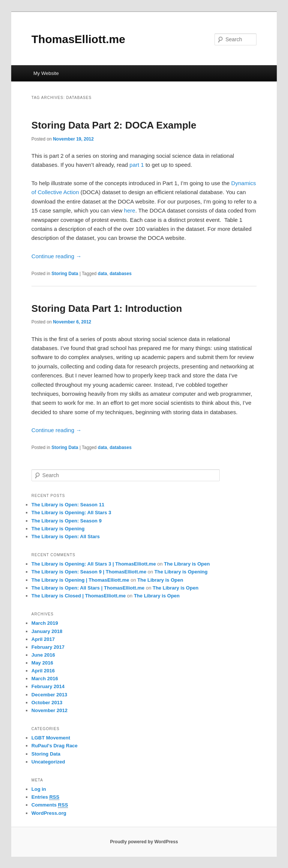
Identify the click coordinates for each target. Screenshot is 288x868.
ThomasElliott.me (78, 39)
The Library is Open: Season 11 (68, 505)
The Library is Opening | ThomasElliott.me (80, 580)
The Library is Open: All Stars (66, 537)
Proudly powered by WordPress (144, 842)
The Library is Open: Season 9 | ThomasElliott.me (89, 572)
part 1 (136, 165)
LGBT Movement (51, 738)
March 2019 (45, 623)
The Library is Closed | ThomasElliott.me (79, 596)
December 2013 (49, 695)
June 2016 (43, 655)
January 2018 (47, 631)
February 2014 (48, 686)
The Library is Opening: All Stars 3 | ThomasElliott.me (94, 564)
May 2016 (42, 663)
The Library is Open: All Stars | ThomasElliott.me (88, 588)
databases (121, 274)
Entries (45, 797)
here (130, 210)
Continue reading (56, 256)
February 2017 (48, 647)
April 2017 (43, 639)
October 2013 (47, 703)
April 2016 (43, 671)
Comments (50, 805)
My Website (46, 73)
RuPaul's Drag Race (55, 746)
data (103, 274)
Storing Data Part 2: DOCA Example (114, 125)
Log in (39, 789)
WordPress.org (49, 813)
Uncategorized (48, 762)
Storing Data (65, 274)
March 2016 (45, 679)
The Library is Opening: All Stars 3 (71, 513)
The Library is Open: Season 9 (67, 521)
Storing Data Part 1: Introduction (107, 308)
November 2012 (49, 710)
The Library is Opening (58, 529)
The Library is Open (187, 564)
